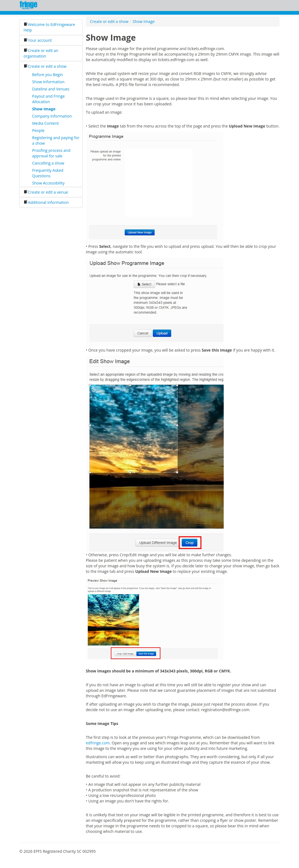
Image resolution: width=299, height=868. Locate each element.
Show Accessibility (48, 183)
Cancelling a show (48, 163)
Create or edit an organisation (41, 53)
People (38, 130)
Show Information (48, 82)
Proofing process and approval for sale (51, 153)
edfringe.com (98, 743)
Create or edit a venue (46, 192)
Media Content (45, 123)
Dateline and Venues (51, 89)
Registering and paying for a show (56, 140)
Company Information (52, 116)
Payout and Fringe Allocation (48, 99)
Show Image (44, 109)
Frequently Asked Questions (48, 173)
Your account (38, 40)
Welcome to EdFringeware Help (49, 27)
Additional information (46, 202)
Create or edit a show (45, 66)
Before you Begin (48, 75)
